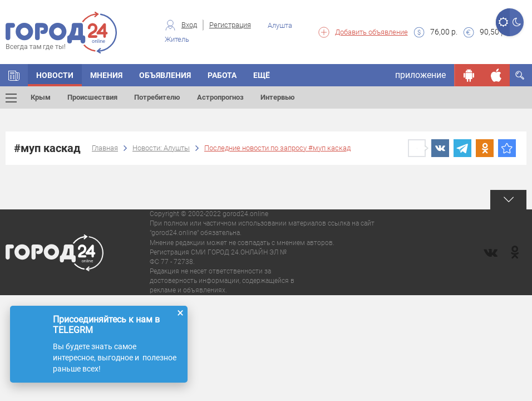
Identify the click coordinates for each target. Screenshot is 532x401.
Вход (189, 25)
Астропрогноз (220, 97)
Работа (222, 75)
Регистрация (230, 25)
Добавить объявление (371, 32)
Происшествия (92, 97)
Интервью (278, 97)
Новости (55, 75)
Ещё (262, 75)
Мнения (106, 75)
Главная (105, 148)
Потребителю (157, 97)
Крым (41, 97)
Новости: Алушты (161, 148)
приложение (420, 75)
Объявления (165, 75)
